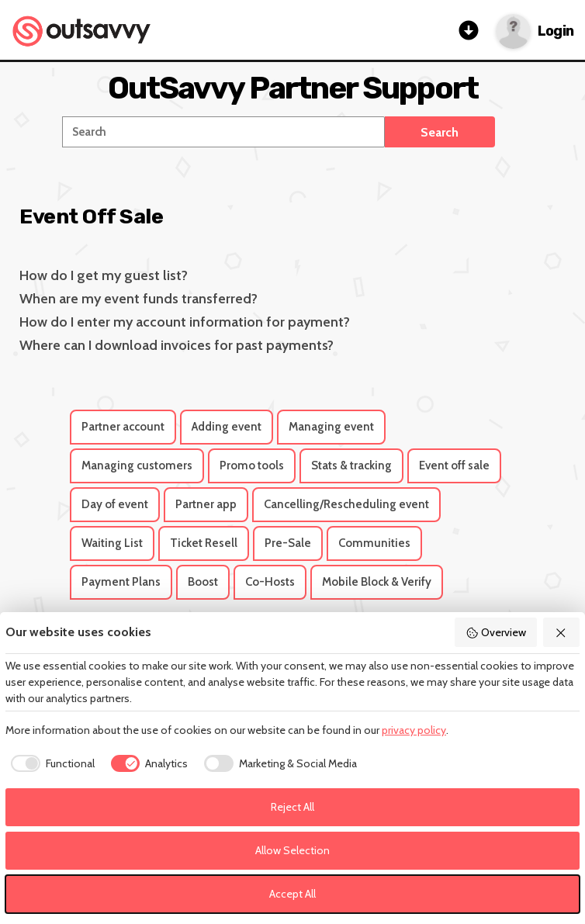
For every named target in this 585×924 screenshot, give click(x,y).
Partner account (123, 427)
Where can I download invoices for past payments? (177, 345)
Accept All (292, 894)
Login (556, 31)
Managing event (331, 427)
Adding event (227, 427)
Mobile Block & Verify (377, 582)
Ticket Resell (204, 543)
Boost (203, 582)
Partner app (206, 504)
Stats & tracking (351, 465)
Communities (374, 543)
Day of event (115, 504)
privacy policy (414, 730)
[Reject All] (562, 632)
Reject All (292, 807)
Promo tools (252, 465)
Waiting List (112, 543)
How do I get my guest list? (104, 275)
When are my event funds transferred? (138, 299)
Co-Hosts (270, 582)
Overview (496, 632)
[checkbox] (50, 763)
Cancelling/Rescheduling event (346, 504)
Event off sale (454, 465)
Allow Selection (292, 850)
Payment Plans (121, 582)
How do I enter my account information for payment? (185, 322)
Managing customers (137, 465)
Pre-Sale (288, 543)
